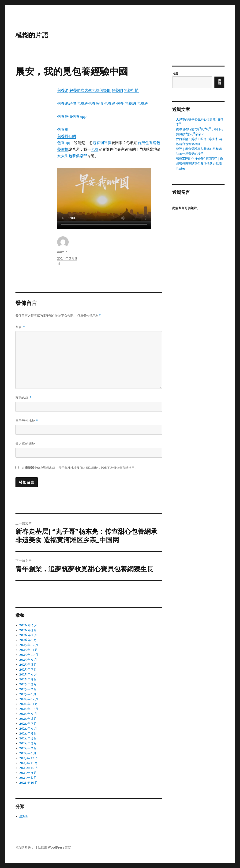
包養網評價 (67, 103)
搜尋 (175, 74)
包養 (120, 103)
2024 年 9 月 (28, 714)
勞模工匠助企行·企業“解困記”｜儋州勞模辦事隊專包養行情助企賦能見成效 (199, 164)
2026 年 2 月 (28, 635)
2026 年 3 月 (28, 630)
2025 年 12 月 (29, 645)
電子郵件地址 (27, 421)
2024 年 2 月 (28, 748)
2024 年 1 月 (28, 753)
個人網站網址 (25, 444)
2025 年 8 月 (28, 665)
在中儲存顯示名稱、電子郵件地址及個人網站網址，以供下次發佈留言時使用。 (80, 468)
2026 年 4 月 (28, 625)
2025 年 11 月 (28, 650)
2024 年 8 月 (28, 719)
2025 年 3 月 (28, 684)
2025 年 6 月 (28, 674)
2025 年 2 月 (28, 689)
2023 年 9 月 (28, 773)
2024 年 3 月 (28, 743)
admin (62, 252)
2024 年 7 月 (28, 724)
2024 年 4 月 (28, 738)
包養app (79, 116)
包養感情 (96, 103)
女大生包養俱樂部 (96, 90)
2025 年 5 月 (28, 679)
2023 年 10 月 (29, 768)
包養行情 (131, 90)
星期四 (24, 816)
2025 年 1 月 (28, 694)
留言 (20, 327)
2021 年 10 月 (28, 783)
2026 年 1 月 (28, 640)
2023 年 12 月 (29, 758)
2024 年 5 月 (28, 733)
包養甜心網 (67, 136)
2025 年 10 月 (29, 655)
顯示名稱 (24, 398)
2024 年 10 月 (29, 709)
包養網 (63, 90)
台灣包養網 (147, 143)
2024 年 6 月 (28, 729)
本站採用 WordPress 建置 (53, 848)
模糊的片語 (32, 35)
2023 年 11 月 (28, 763)
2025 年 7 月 (28, 670)
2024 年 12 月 (29, 699)
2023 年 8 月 (28, 778)
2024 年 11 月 (28, 704)
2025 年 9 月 (28, 660)
